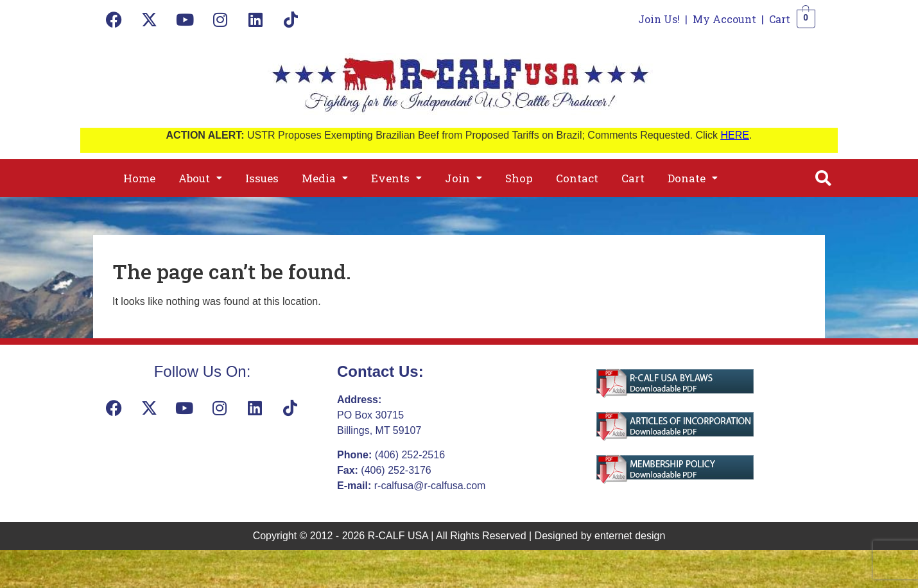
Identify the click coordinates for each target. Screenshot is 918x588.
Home (139, 178)
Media (325, 178)
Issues (262, 178)
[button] (200, 178)
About (200, 178)
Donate (693, 178)
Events (396, 178)
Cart (780, 19)
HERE (735, 135)
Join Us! (659, 19)
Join (463, 178)
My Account (724, 19)
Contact (577, 178)
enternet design (630, 536)
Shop (519, 178)
